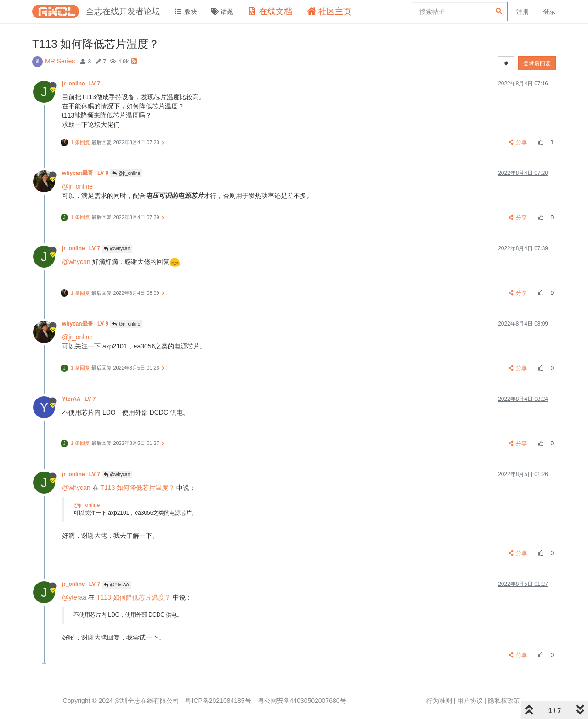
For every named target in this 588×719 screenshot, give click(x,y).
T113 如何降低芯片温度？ (137, 488)
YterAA (80, 399)
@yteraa (74, 597)
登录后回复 (537, 63)
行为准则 (439, 701)
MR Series (60, 61)
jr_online (82, 84)
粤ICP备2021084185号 (218, 701)
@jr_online (126, 173)
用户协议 (470, 701)
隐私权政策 (504, 701)
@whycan (117, 249)
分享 (518, 142)
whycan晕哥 (86, 173)
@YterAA (116, 585)
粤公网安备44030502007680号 (302, 701)
